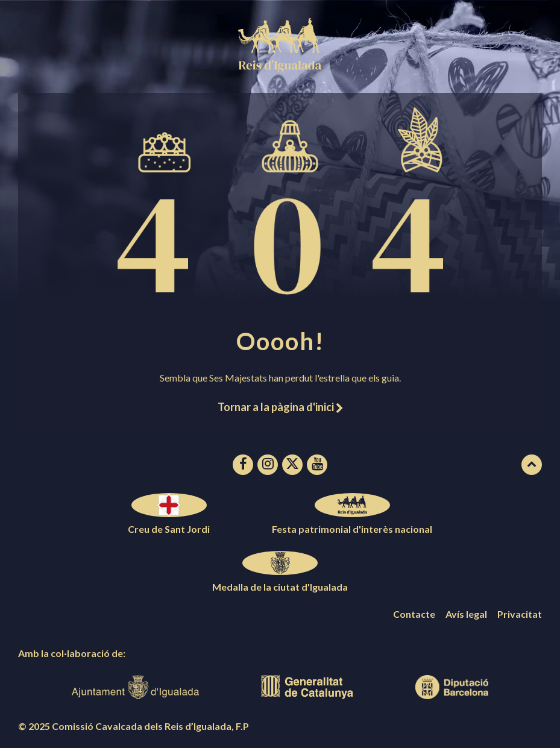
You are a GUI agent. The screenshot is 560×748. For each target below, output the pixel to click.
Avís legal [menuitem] (466, 614)
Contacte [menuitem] (414, 614)
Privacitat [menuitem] (520, 614)
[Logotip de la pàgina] (280, 68)
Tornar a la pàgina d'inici (280, 407)
